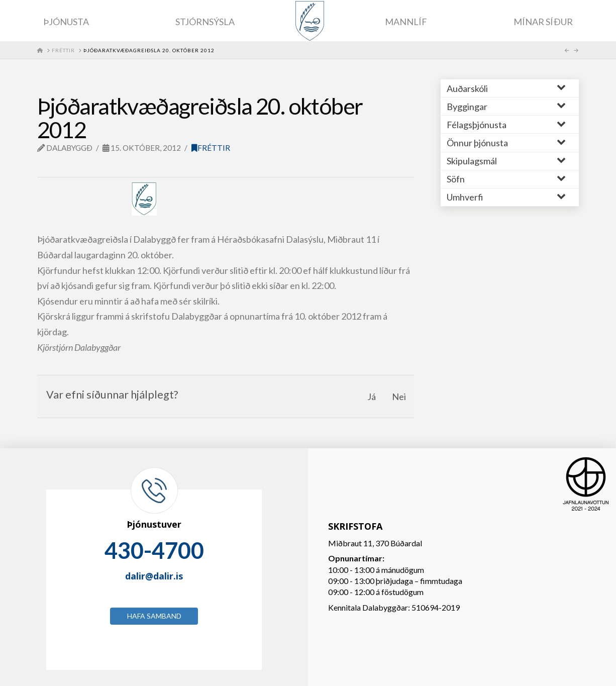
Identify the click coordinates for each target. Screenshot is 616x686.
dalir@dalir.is (154, 576)
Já (372, 397)
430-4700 (154, 550)
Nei (399, 397)
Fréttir (211, 148)
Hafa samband (154, 616)
